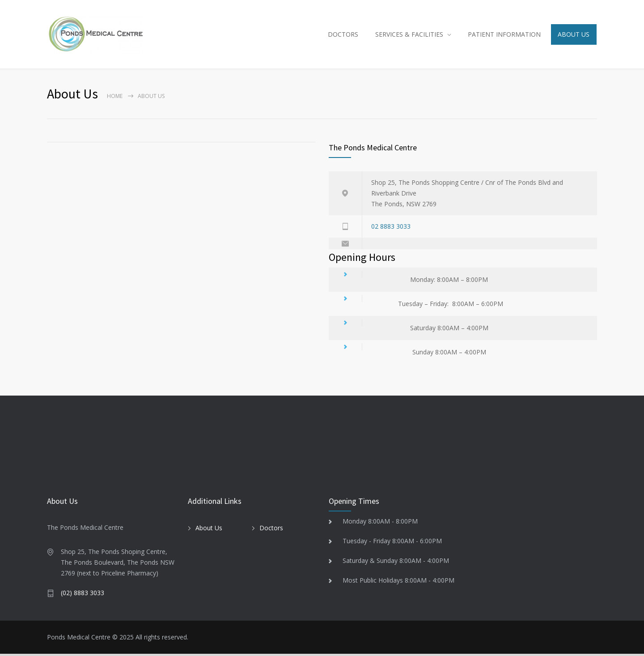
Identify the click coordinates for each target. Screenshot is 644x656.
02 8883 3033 (391, 228)
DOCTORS (343, 35)
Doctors (271, 530)
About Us (209, 530)
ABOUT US (574, 35)
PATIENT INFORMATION (504, 35)
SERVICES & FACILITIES (409, 35)
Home (115, 98)
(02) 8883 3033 (83, 595)
